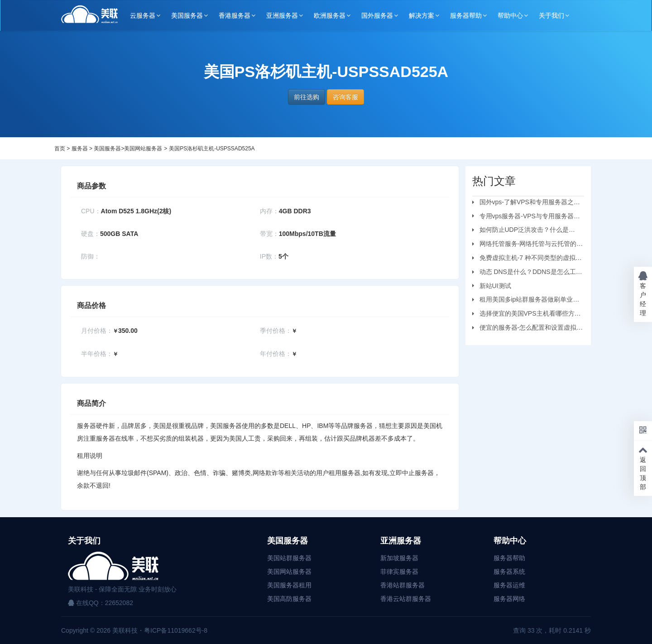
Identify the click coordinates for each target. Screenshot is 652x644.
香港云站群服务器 (406, 599)
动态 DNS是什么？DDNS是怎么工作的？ (527, 273)
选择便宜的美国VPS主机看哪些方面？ (523, 315)
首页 (60, 149)
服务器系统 (509, 572)
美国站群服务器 (289, 558)
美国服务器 (187, 15)
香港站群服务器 (403, 585)
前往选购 (307, 97)
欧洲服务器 (330, 15)
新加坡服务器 (399, 558)
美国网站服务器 (143, 149)
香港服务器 (235, 15)
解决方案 (422, 15)
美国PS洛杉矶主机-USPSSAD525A (212, 149)
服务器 (80, 149)
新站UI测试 (495, 286)
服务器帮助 (466, 15)
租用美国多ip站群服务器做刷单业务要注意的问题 (526, 301)
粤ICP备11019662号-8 (176, 630)
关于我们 (551, 15)
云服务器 (143, 15)
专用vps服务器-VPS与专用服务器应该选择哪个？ (526, 217)
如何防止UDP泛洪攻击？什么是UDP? (521, 231)
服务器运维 (509, 585)
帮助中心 (510, 15)
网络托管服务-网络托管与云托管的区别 (528, 245)
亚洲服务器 (282, 15)
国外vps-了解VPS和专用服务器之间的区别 (526, 203)
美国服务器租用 (289, 585)
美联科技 (124, 630)
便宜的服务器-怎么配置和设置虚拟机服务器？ (528, 329)
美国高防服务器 (289, 599)
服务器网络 (509, 599)
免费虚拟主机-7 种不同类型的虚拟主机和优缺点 (527, 259)
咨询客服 (345, 97)
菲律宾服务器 (399, 572)
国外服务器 (377, 15)
